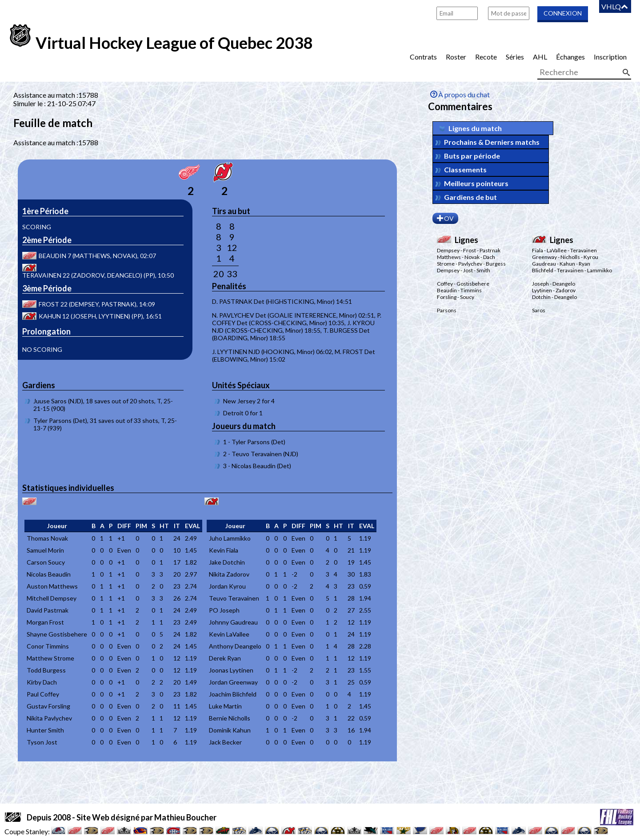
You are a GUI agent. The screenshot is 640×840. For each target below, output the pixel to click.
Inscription (610, 57)
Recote (486, 57)
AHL (540, 57)
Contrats (423, 57)
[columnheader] (57, 526)
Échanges (570, 57)
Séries (515, 57)
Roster (456, 57)
